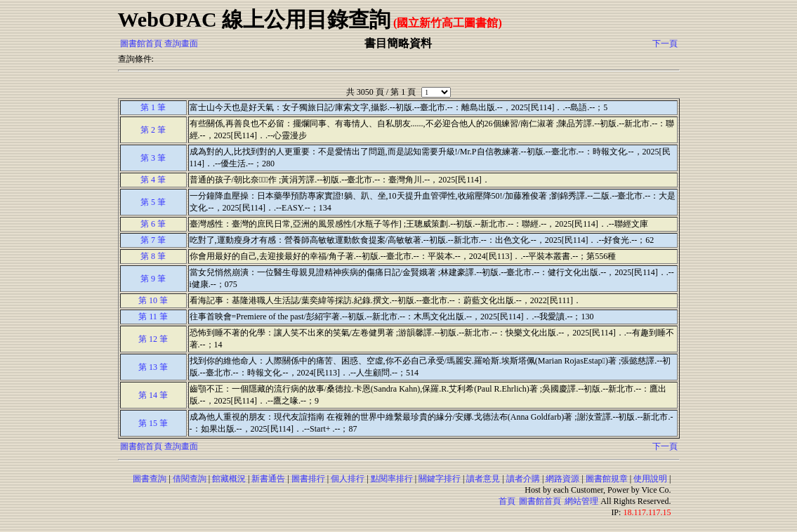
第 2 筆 (153, 130)
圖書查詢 (150, 479)
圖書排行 (308, 479)
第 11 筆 (153, 317)
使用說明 (650, 479)
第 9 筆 (153, 279)
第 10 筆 (153, 300)
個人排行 (348, 479)
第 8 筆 (153, 256)
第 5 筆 (153, 202)
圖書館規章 (607, 479)
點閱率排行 (392, 479)
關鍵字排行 (440, 479)
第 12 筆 (153, 339)
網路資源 (562, 479)
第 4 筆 (153, 180)
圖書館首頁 (141, 44)
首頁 (507, 501)
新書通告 (268, 479)
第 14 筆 (153, 395)
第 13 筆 (153, 367)
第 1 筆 (153, 107)
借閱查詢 (190, 479)
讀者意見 (483, 479)
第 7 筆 (153, 240)
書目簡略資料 (398, 43)
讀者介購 (523, 479)
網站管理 (581, 501)
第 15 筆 (153, 423)
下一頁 (665, 44)
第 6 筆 (153, 224)
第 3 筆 (153, 158)
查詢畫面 (181, 44)
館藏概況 (229, 479)
